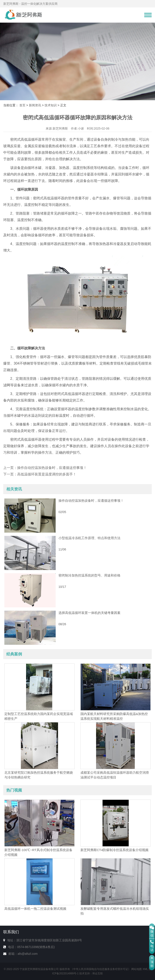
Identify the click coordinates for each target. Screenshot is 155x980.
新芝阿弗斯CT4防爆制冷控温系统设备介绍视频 (114, 850)
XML (145, 969)
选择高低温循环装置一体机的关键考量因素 (89, 613)
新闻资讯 (35, 105)
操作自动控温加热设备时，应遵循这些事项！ (52, 468)
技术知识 (51, 105)
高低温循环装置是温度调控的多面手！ (47, 474)
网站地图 (137, 969)
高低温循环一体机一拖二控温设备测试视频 (35, 909)
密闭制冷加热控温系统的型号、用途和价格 (89, 575)
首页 (22, 105)
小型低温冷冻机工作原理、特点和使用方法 (89, 538)
